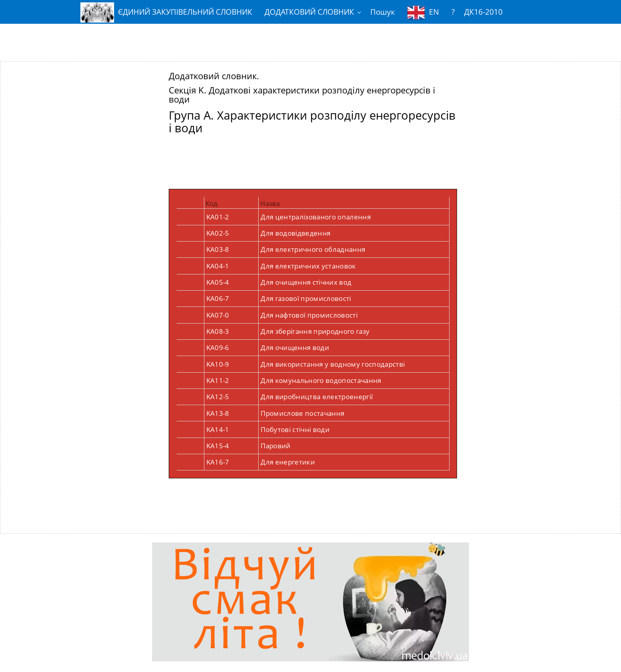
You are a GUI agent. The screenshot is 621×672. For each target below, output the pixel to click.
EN (423, 12)
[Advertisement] (310, 37)
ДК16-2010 (483, 12)
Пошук (383, 12)
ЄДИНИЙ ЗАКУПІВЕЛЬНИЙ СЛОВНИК (166, 12)
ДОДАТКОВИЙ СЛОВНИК (309, 12)
